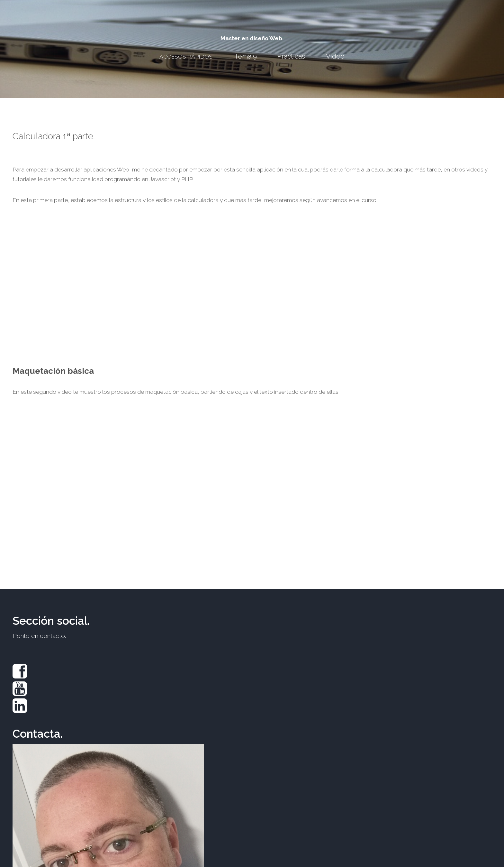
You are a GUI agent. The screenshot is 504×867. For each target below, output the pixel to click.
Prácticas (291, 56)
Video (335, 56)
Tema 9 (246, 56)
